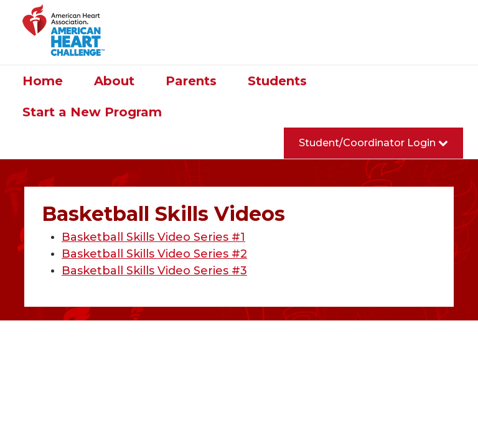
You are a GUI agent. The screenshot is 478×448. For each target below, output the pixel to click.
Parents (191, 81)
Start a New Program (92, 112)
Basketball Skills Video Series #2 (154, 254)
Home (43, 81)
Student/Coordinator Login (373, 143)
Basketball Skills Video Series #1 (153, 237)
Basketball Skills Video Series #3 (154, 271)
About (114, 81)
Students (277, 81)
